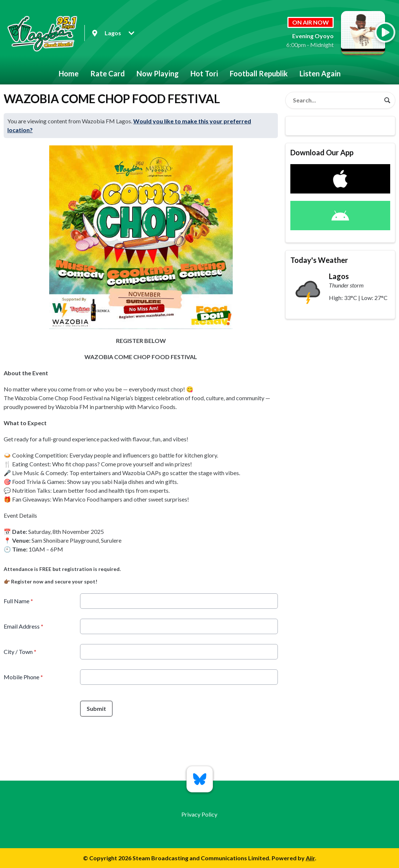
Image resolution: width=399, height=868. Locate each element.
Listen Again (320, 73)
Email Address (23, 626)
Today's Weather (319, 260)
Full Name (18, 601)
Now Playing (158, 73)
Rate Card (108, 73)
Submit (96, 708)
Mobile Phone (23, 677)
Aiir (310, 858)
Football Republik (259, 73)
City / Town (20, 652)
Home (69, 73)
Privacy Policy (199, 814)
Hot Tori (204, 73)
